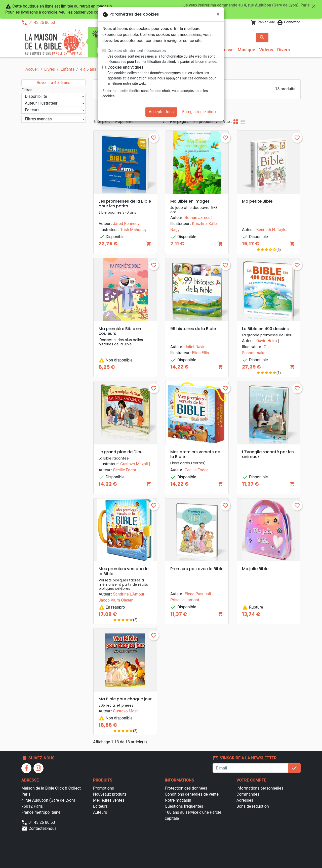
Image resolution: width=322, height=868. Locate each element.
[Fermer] (218, 14)
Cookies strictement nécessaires (137, 51)
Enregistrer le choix (199, 112)
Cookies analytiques (125, 67)
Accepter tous (161, 112)
